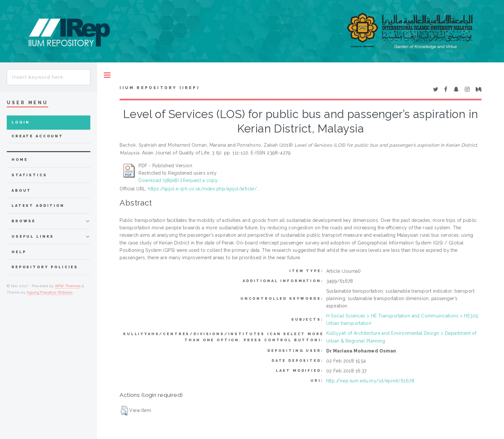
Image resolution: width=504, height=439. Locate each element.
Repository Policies (45, 267)
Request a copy (200, 180)
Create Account (37, 136)
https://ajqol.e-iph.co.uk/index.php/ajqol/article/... (204, 189)
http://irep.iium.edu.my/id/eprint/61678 (370, 381)
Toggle (107, 75)
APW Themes (68, 286)
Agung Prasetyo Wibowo (50, 292)
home (20, 160)
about (21, 191)
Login (21, 122)
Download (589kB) (159, 180)
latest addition (38, 206)
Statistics (29, 175)
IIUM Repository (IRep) (159, 88)
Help (19, 252)
